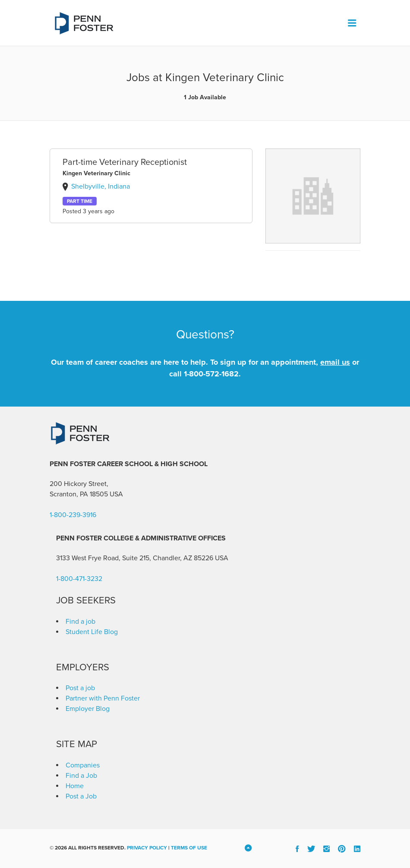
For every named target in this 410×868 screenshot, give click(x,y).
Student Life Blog (92, 632)
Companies (83, 765)
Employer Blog (88, 709)
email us (335, 362)
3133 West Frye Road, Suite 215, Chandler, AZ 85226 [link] (135, 558)
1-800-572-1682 (211, 374)
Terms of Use (189, 848)
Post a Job (81, 796)
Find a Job (81, 776)
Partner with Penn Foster (103, 698)
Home (75, 786)
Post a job (80, 688)
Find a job (80, 622)
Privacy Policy (147, 848)
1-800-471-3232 (79, 579)
